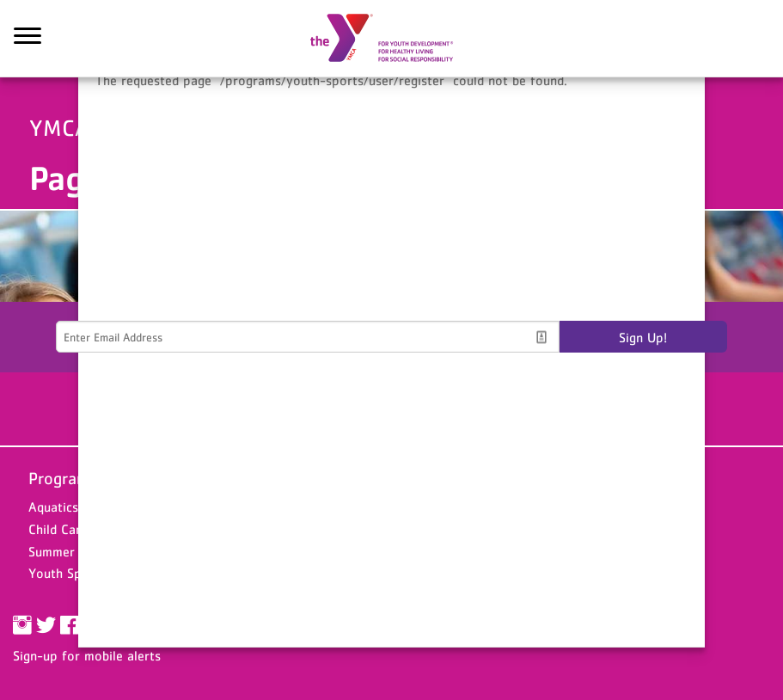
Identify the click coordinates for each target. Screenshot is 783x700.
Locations (310, 478)
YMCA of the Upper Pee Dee (392, 39)
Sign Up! (643, 337)
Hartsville (303, 529)
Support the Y (573, 478)
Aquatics (53, 507)
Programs (63, 478)
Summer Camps (73, 551)
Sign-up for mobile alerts (87, 655)
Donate (544, 507)
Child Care (58, 529)
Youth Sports (67, 573)
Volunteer (551, 529)
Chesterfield (310, 507)
